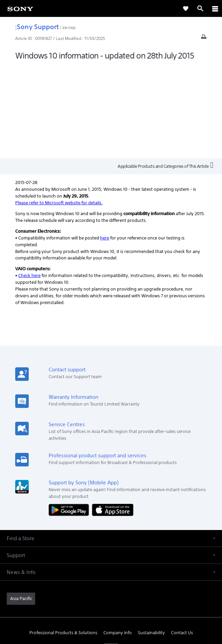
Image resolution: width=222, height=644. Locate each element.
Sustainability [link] (151, 540)
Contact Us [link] (182, 540)
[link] (20, 8)
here (105, 145)
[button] (111, 446)
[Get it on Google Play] (70, 417)
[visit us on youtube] (111, 556)
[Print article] (204, 38)
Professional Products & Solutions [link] (63, 540)
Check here (29, 183)
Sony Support (37, 27)
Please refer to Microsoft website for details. (59, 110)
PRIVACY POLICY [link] (111, 605)
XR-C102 (69, 28)
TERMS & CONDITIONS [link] (111, 596)
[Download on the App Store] (113, 417)
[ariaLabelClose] (215, 8)
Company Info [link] (118, 540)
